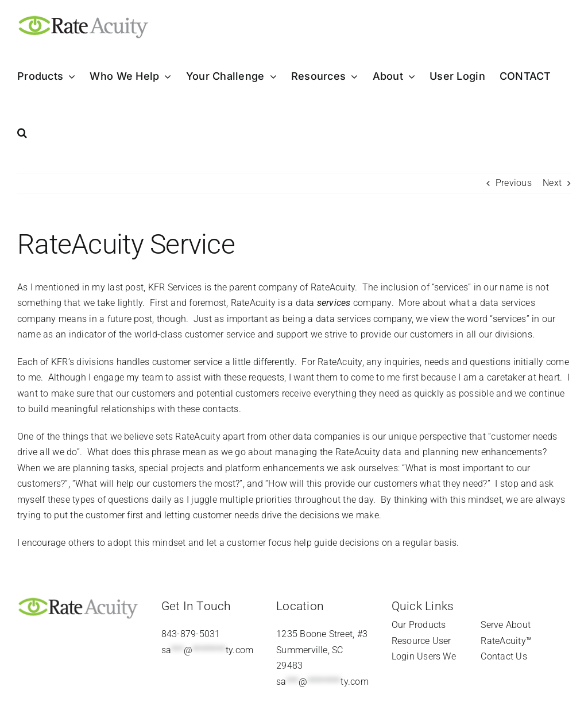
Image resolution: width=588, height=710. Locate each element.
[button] (22, 133)
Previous (514, 183)
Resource (411, 641)
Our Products (419, 625)
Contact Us (504, 656)
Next (552, 183)
